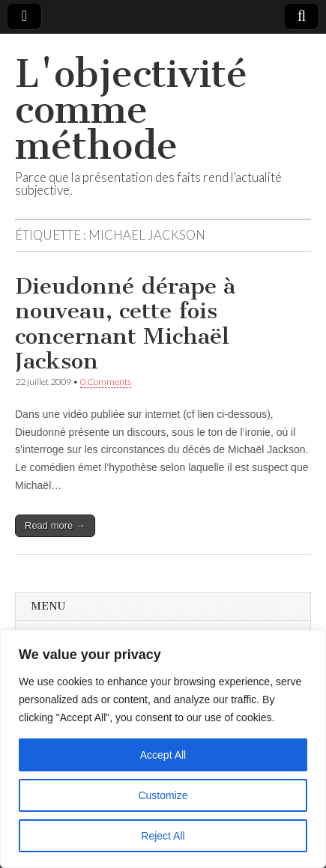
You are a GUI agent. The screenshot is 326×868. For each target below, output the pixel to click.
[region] (163, 749)
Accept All (163, 755)
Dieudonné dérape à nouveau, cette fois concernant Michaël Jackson (125, 324)
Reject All (163, 836)
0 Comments (106, 382)
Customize (163, 795)
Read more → (55, 525)
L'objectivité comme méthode (131, 110)
